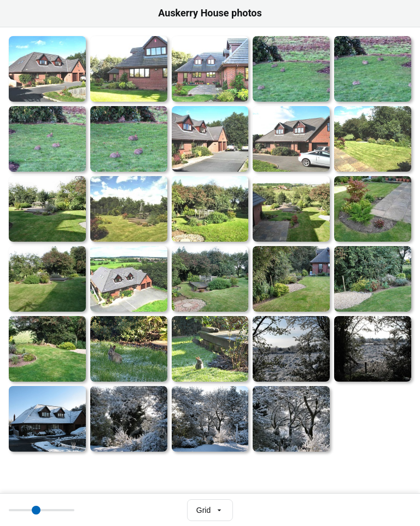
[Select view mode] (210, 510)
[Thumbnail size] (42, 510)
